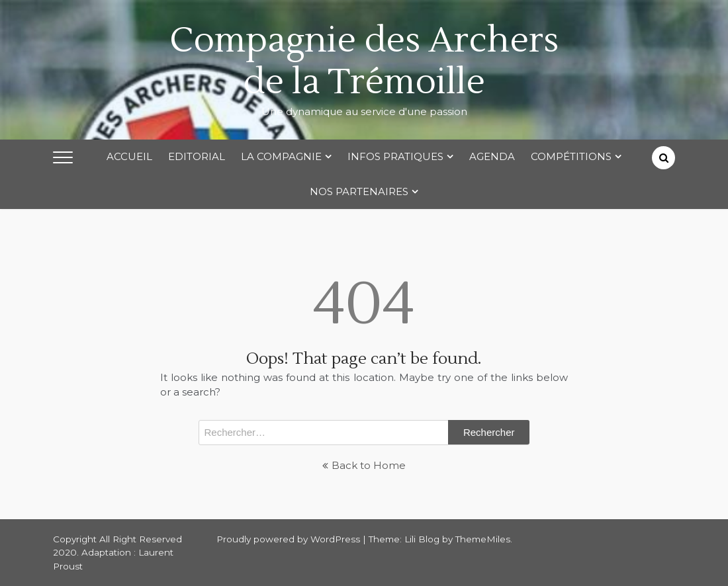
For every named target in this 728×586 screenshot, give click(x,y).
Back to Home (364, 465)
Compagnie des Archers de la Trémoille (364, 62)
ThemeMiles (483, 539)
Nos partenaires (359, 191)
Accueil (129, 156)
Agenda (492, 156)
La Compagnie (281, 156)
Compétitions (571, 156)
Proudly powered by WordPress (290, 539)
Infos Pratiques (395, 156)
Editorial (197, 156)
